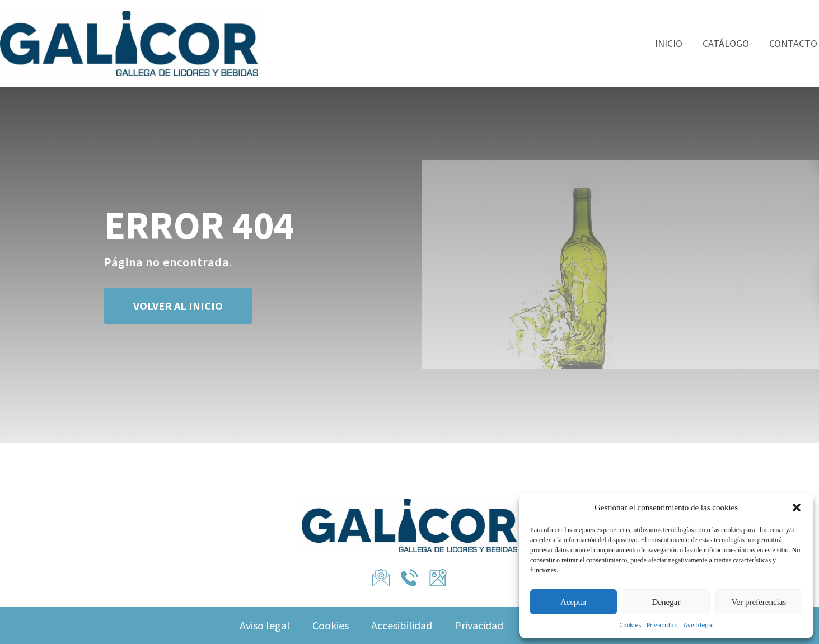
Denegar (666, 602)
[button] (797, 507)
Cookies (630, 625)
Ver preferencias (759, 602)
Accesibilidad (402, 625)
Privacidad (662, 625)
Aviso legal (699, 625)
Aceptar (574, 602)
